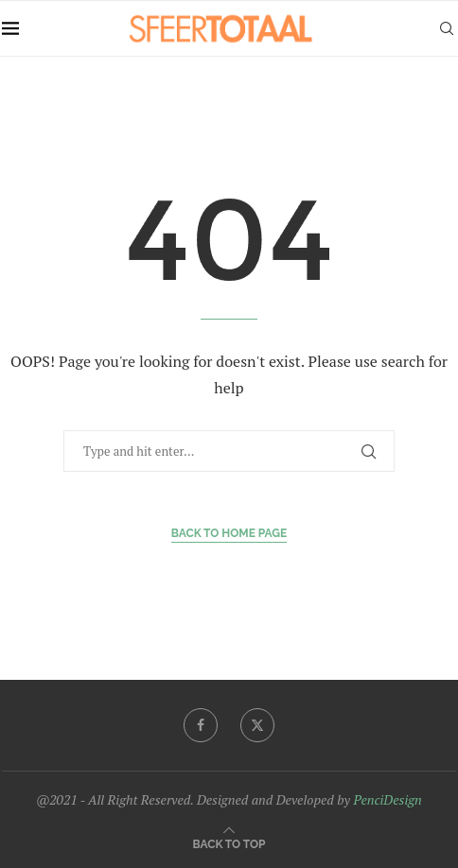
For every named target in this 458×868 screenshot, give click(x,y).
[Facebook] (201, 725)
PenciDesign (387, 799)
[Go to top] (229, 843)
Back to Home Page (229, 533)
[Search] (447, 28)
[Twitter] (257, 725)
